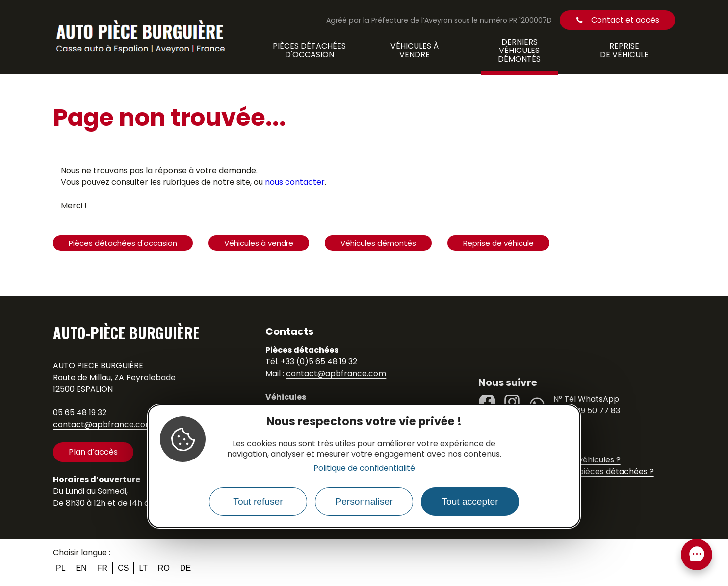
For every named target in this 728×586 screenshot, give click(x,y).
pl (61, 568)
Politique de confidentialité (364, 468)
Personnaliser (364, 501)
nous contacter (295, 182)
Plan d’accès (93, 452)
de (185, 568)
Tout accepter (470, 501)
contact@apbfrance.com (103, 424)
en (81, 568)
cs (123, 568)
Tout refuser (258, 501)
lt (143, 568)
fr (102, 568)
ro (164, 568)
